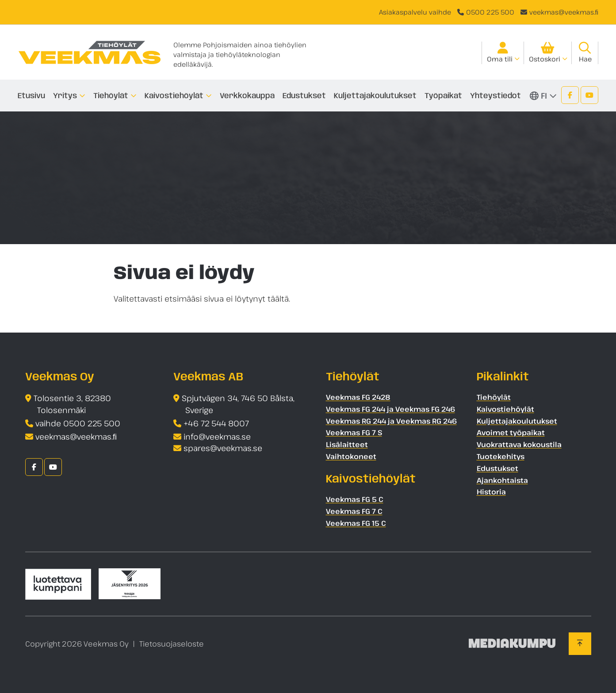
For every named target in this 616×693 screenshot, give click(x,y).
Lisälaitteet (347, 444)
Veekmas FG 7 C (354, 511)
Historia (491, 492)
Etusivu (31, 96)
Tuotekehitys (501, 456)
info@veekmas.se (217, 436)
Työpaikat (443, 96)
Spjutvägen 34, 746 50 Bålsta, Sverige (238, 404)
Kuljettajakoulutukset (375, 96)
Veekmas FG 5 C (355, 499)
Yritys (65, 96)
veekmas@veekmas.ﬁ (564, 12)
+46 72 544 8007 (216, 423)
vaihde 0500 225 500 (78, 423)
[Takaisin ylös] (580, 643)
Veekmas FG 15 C (356, 523)
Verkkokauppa (247, 96)
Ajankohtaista (502, 480)
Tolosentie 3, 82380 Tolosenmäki (72, 404)
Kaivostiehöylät (174, 96)
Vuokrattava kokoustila (519, 444)
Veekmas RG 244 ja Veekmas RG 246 (391, 421)
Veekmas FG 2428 (358, 397)
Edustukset (304, 96)
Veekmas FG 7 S (354, 433)
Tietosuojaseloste (172, 644)
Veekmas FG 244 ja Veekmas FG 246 (390, 409)
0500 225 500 (490, 12)
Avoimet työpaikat (511, 433)
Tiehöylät (111, 96)
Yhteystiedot (495, 96)
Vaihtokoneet (351, 456)
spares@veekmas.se (223, 448)
